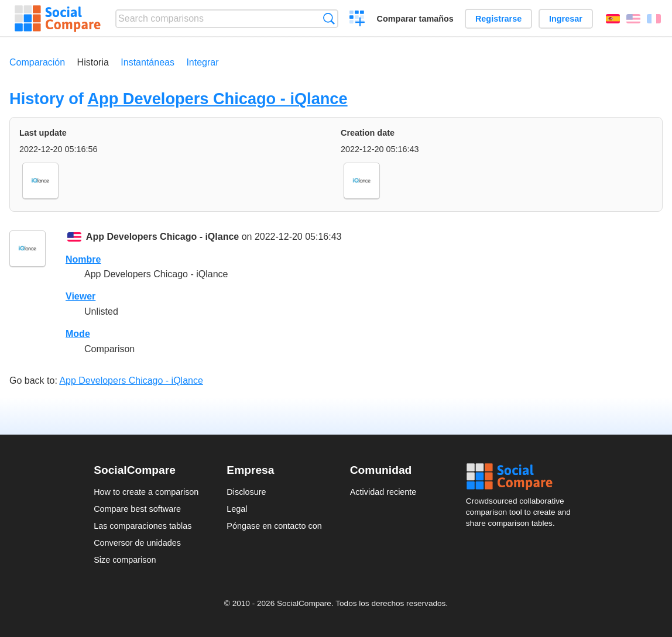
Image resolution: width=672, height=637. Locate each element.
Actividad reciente (383, 492)
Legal (237, 509)
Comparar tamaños (415, 19)
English (633, 19)
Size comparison (125, 560)
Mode (78, 334)
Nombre (83, 259)
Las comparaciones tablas (143, 526)
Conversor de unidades (137, 543)
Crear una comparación (357, 20)
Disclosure (246, 492)
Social (522, 477)
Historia (93, 62)
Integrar (202, 62)
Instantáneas (148, 62)
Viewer (80, 296)
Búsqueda (329, 18)
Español (613, 19)
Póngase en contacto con (274, 526)
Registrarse (498, 19)
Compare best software (137, 509)
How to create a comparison (146, 492)
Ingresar (566, 19)
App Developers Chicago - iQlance (217, 99)
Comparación (37, 62)
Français (654, 19)
